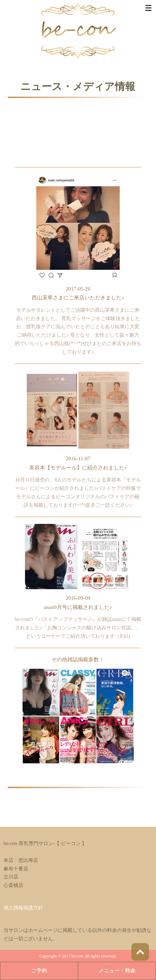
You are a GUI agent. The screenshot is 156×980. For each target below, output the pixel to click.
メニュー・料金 (117, 971)
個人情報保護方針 (23, 908)
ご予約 (39, 971)
